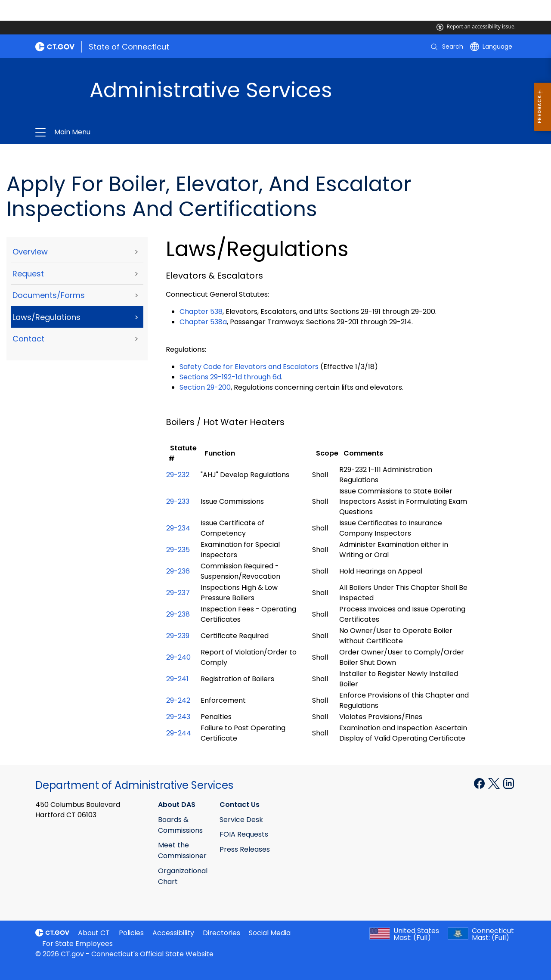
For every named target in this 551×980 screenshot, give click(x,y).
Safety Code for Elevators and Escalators (249, 367)
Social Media (270, 933)
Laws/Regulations (46, 317)
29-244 (179, 733)
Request (28, 274)
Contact (28, 339)
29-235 (178, 550)
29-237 (178, 593)
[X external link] (495, 783)
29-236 (178, 571)
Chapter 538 (201, 312)
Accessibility (173, 933)
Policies (131, 933)
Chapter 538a (203, 322)
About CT (94, 933)
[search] (446, 47)
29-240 (178, 657)
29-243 (178, 717)
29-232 (178, 475)
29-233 (178, 501)
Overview (30, 252)
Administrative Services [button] (173, 132)
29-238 (178, 614)
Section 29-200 (205, 387)
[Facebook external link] (480, 783)
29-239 (178, 636)
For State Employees (77, 944)
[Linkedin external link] (509, 783)
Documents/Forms (49, 295)
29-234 (178, 528)
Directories (221, 933)
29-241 (177, 679)
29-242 (178, 700)
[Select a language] (491, 47)
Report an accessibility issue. (476, 26)
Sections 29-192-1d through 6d (230, 377)
